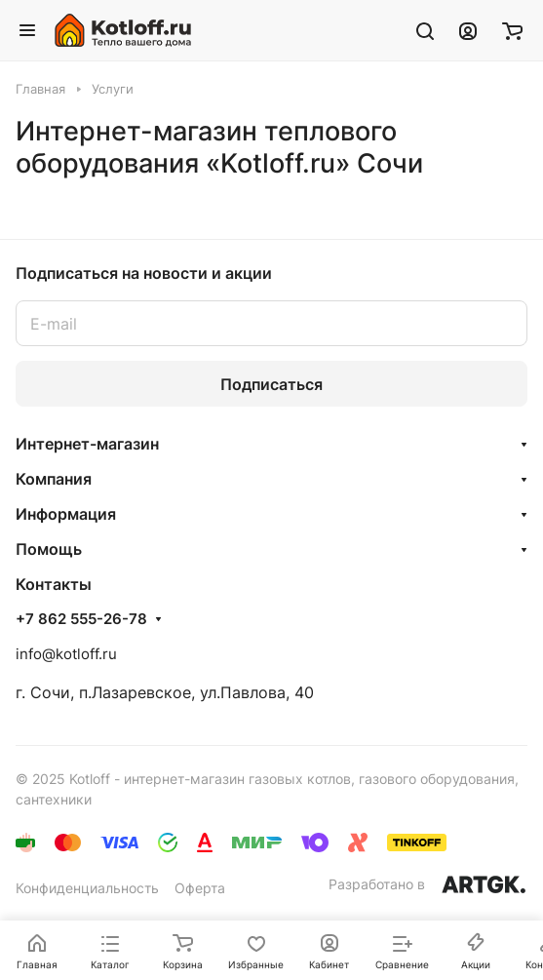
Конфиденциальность (87, 888)
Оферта (200, 888)
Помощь (49, 549)
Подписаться (271, 384)
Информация (66, 514)
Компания (54, 479)
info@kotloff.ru (66, 654)
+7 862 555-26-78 (81, 619)
